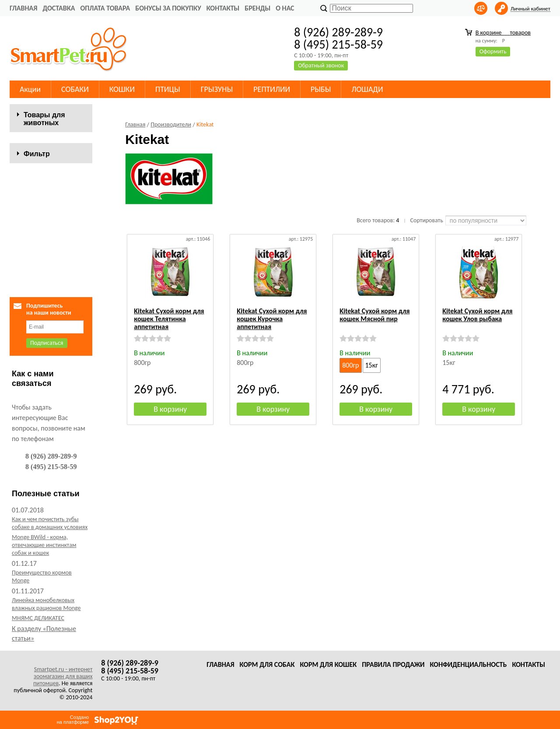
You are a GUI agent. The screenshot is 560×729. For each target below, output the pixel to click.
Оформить (493, 51)
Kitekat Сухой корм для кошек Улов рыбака (477, 315)
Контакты (223, 8)
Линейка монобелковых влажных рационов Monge (46, 604)
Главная (23, 8)
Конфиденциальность (468, 664)
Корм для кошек (328, 664)
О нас (285, 8)
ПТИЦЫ (168, 89)
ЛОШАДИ (367, 89)
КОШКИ (122, 89)
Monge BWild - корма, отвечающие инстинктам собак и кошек (44, 545)
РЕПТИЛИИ (272, 89)
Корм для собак (267, 664)
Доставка (59, 8)
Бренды (257, 8)
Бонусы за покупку (168, 8)
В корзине (503, 33)
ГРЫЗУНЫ (217, 89)
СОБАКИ (75, 89)
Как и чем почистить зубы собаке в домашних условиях (50, 523)
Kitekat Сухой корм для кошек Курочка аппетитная (272, 319)
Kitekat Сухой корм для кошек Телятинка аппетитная (169, 319)
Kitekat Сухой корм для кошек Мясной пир (374, 315)
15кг (372, 365)
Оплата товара (105, 8)
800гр (350, 365)
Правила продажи (393, 664)
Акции (30, 89)
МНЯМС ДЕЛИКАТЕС (38, 618)
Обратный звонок (321, 65)
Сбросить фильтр (51, 267)
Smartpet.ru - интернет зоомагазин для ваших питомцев (63, 676)
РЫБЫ (321, 89)
